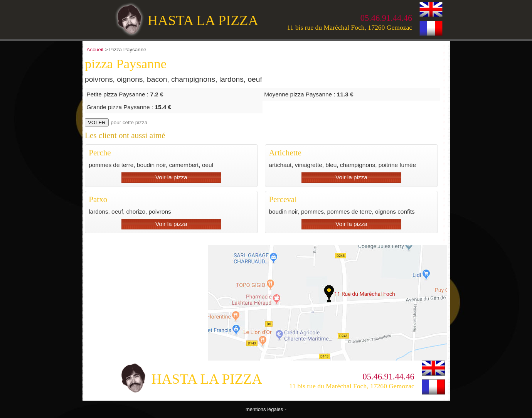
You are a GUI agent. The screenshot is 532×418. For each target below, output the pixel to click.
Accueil (95, 50)
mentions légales (264, 409)
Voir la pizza (171, 177)
